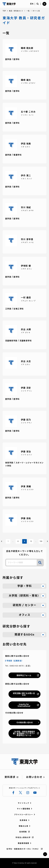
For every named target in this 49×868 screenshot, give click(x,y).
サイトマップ (24, 803)
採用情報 (23, 832)
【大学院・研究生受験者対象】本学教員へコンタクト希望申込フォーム (24, 733)
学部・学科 (25, 586)
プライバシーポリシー (24, 815)
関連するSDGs (25, 635)
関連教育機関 (24, 843)
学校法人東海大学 (23, 837)
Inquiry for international (24, 705)
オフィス (25, 615)
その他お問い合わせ (25, 722)
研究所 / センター (25, 605)
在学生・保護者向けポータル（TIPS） (23, 849)
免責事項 (24, 820)
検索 (40, 563)
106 (41, 541)
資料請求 (10, 777)
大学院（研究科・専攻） (25, 596)
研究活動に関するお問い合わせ (24, 694)
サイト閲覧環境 (24, 809)
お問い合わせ (34, 777)
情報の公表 (24, 826)
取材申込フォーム (24, 675)
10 (31, 541)
